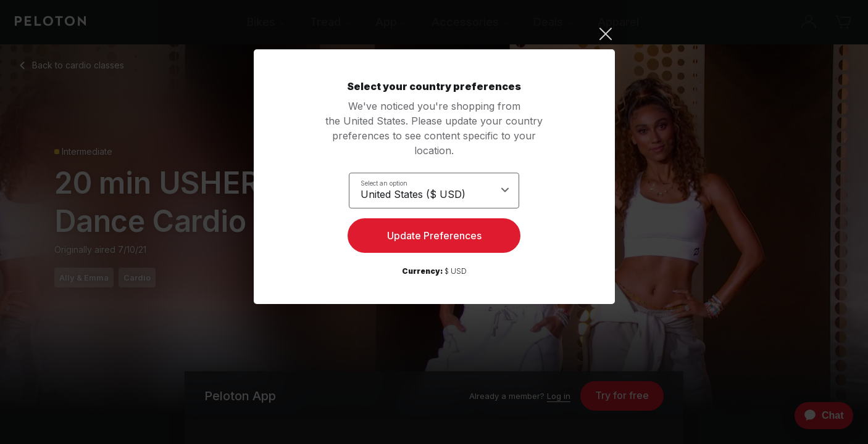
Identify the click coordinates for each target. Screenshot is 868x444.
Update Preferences (434, 238)
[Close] (434, 34)
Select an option (384, 183)
